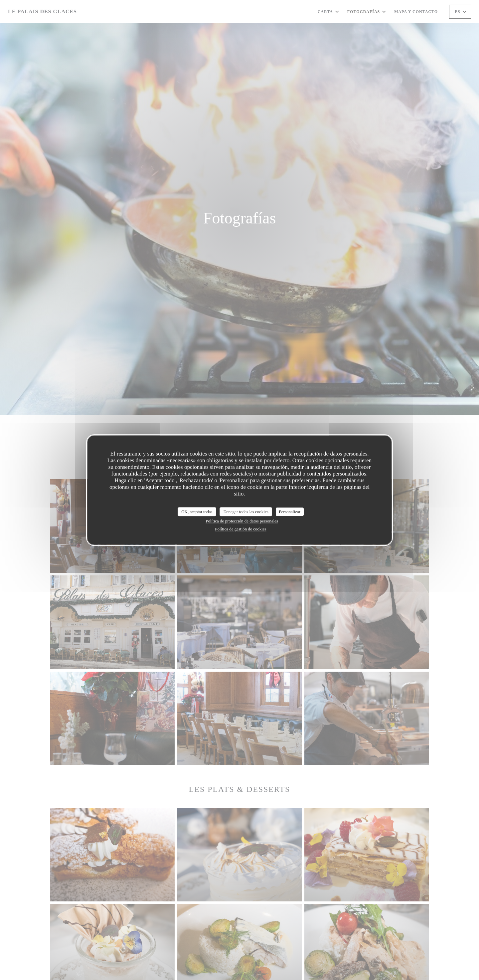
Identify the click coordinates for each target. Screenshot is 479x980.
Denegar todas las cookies (246, 512)
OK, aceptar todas (197, 512)
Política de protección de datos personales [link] (242, 521)
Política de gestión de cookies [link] (241, 529)
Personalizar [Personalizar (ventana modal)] (290, 512)
